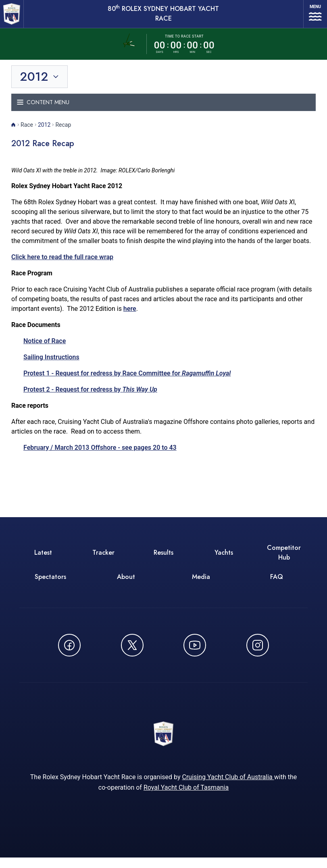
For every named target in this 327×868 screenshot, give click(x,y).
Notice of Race (45, 348)
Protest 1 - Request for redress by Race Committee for (127, 380)
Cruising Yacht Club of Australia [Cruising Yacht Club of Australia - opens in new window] (228, 787)
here (130, 316)
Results (163, 559)
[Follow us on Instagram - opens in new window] (258, 652)
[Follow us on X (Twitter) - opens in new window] (132, 652)
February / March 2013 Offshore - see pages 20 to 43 (100, 454)
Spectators (50, 584)
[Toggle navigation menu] (163, 109)
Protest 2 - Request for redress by (90, 396)
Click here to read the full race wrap (62, 264)
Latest (43, 559)
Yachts (224, 559)
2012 (44, 132)
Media (201, 584)
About (126, 584)
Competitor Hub (284, 559)
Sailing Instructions (51, 364)
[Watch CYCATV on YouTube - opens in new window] (195, 652)
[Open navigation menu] (311, 17)
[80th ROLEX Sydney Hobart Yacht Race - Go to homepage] (15, 17)
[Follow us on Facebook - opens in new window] (69, 652)
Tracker (103, 559)
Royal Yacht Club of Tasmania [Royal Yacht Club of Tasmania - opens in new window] (186, 798)
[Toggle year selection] (40, 84)
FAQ (277, 584)
